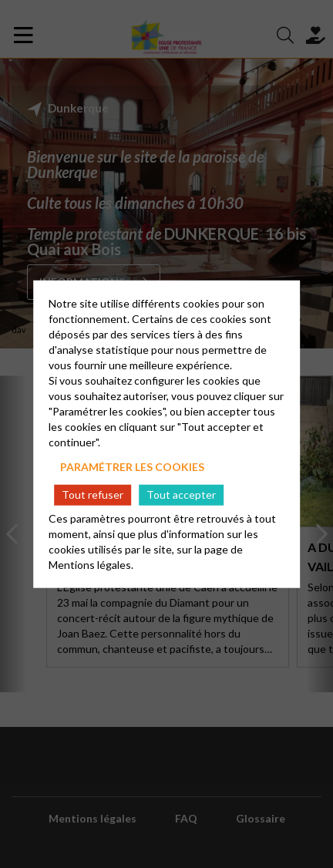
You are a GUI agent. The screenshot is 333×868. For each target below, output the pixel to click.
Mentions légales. (91, 564)
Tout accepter (181, 495)
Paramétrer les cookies (132, 467)
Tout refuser (92, 495)
